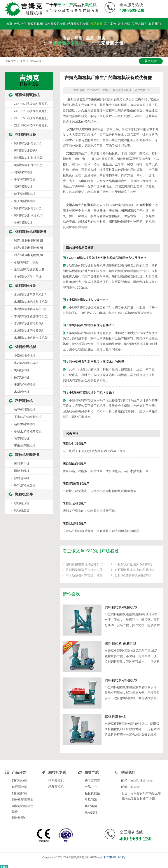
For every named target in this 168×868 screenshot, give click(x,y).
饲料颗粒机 (19, 779)
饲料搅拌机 (22, 462)
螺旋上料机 (22, 470)
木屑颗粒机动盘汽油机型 (31, 337)
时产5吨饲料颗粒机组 (29, 254)
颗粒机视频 (35, 23)
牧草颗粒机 (22, 437)
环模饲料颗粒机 (27, 94)
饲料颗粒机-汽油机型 (28, 214)
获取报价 (151, 60)
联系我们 (155, 23)
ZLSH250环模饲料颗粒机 (31, 103)
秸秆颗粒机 (24, 399)
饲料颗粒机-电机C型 (28, 207)
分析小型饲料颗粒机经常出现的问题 (139, 574)
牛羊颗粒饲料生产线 (28, 275)
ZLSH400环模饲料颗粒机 (31, 124)
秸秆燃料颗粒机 (25, 423)
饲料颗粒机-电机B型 (120, 642)
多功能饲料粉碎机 (26, 362)
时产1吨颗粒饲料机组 (29, 239)
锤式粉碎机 (22, 376)
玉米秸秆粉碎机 (25, 383)
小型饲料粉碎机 (25, 354)
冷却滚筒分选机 (25, 484)
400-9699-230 (132, 10)
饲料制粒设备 (26, 133)
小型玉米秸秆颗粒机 (28, 430)
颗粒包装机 (22, 477)
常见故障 (124, 23)
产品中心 (20, 23)
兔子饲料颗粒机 (25, 200)
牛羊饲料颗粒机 (25, 178)
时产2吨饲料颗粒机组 (29, 247)
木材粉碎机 (22, 391)
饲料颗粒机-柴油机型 (121, 679)
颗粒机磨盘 (22, 509)
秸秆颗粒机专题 (78, 23)
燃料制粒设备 (26, 284)
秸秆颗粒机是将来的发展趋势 (135, 569)
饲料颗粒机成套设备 (31, 230)
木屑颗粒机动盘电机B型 (30, 293)
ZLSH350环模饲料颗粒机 (31, 117)
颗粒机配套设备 (27, 453)
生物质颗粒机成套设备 (29, 268)
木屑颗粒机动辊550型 (29, 329)
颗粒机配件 (24, 493)
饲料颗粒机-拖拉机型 (121, 606)
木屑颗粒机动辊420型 (29, 322)
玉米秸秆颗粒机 (25, 444)
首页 (9, 23)
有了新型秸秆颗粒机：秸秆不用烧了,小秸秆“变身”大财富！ (106, 574)
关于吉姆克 (139, 23)
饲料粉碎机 (22, 369)
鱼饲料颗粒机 (23, 221)
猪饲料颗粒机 (115, 715)
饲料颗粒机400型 (25, 149)
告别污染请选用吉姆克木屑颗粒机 (89, 569)
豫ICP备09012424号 (115, 856)
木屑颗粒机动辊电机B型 (30, 308)
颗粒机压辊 (22, 502)
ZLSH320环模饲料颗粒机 (31, 110)
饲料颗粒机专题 (55, 23)
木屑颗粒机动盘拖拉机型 (31, 315)
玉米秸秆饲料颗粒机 (28, 416)
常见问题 (96, 23)
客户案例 (110, 23)
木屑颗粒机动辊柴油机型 (31, 301)
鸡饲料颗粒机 (23, 171)
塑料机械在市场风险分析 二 (85, 563)
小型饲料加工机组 (26, 261)
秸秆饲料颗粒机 (25, 408)
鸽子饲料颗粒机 (25, 193)
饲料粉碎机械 (26, 346)
